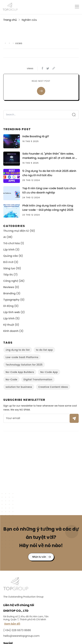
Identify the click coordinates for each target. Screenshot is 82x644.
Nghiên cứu (29, 20)
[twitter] (48, 68)
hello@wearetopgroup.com (21, 636)
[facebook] (42, 68)
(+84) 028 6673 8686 (17, 630)
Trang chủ (10, 20)
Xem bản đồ (12, 624)
